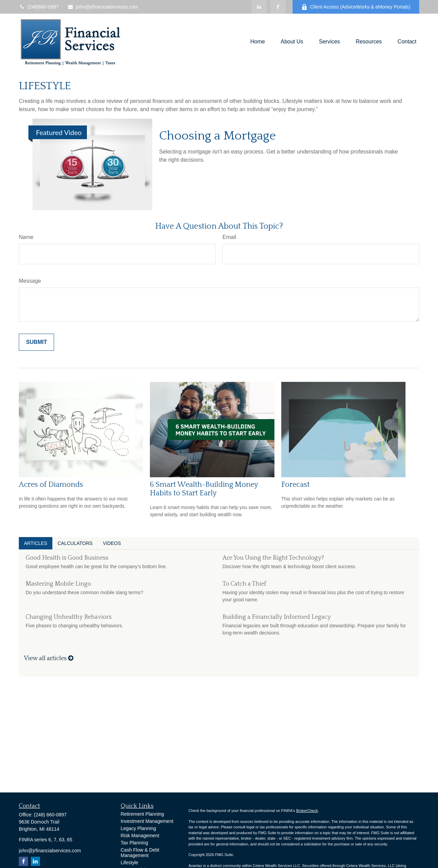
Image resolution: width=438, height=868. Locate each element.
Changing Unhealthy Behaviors (69, 617)
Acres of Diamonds (51, 485)
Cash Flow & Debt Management (140, 853)
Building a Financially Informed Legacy (277, 617)
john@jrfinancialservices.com (103, 7)
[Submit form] (36, 342)
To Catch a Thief (244, 584)
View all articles (49, 658)
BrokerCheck (307, 811)
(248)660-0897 (39, 7)
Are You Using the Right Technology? (273, 558)
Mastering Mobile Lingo (58, 584)
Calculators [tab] (75, 543)
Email (229, 237)
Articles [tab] (36, 543)
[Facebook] (278, 7)
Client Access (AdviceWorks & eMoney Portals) (356, 7)
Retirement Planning (143, 814)
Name (26, 237)
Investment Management (147, 821)
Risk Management (140, 836)
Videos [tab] (112, 543)
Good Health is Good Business (67, 558)
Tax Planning (134, 843)
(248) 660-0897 (50, 815)
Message (30, 281)
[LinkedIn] (259, 7)
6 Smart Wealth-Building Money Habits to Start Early (204, 489)
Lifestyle (130, 863)
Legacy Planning (139, 828)
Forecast (295, 485)
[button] (258, 42)
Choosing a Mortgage (217, 136)
